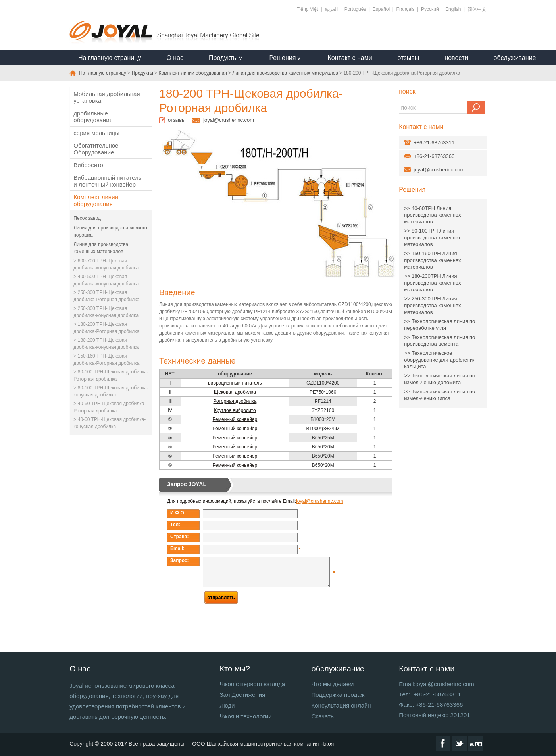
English (453, 9)
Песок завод (87, 218)
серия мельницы (96, 133)
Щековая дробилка (235, 392)
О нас (175, 58)
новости (456, 58)
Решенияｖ (286, 58)
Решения (412, 189)
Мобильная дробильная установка (107, 97)
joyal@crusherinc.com (229, 120)
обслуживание (515, 58)
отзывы (409, 58)
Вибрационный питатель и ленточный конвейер (107, 181)
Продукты (142, 73)
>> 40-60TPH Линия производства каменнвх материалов (432, 215)
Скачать (323, 716)
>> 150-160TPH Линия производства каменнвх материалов (432, 260)
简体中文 (477, 9)
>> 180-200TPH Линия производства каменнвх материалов (432, 283)
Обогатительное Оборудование (96, 149)
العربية (331, 9)
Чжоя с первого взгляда (252, 684)
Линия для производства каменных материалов (285, 73)
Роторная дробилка (235, 401)
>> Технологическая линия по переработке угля (440, 325)
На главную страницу (110, 58)
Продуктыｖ (226, 58)
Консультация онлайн (341, 705)
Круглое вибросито (235, 410)
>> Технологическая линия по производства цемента (440, 340)
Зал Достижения (242, 695)
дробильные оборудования (93, 117)
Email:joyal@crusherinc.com (436, 684)
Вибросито (88, 165)
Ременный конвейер (235, 419)
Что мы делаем (333, 684)
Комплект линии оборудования (193, 73)
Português (355, 9)
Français (406, 9)
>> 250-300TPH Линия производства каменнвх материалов (432, 305)
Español (381, 9)
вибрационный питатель (235, 383)
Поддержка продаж (338, 695)
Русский (430, 9)
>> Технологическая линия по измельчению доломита (440, 379)
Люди (227, 705)
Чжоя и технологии (245, 716)
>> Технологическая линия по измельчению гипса (440, 395)
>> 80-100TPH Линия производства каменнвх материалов (432, 238)
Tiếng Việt (308, 9)
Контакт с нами (350, 58)
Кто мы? (235, 669)
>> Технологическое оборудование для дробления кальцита (440, 360)
